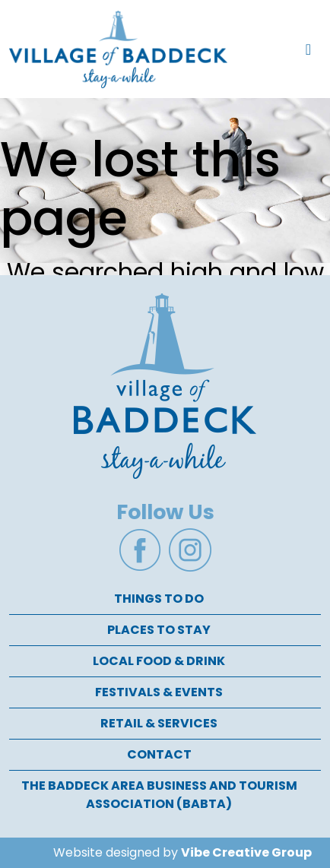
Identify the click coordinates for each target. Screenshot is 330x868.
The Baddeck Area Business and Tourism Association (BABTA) (159, 795)
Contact (159, 754)
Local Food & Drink (159, 661)
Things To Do (159, 599)
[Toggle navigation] (308, 49)
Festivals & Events (159, 692)
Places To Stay (159, 630)
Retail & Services (159, 723)
